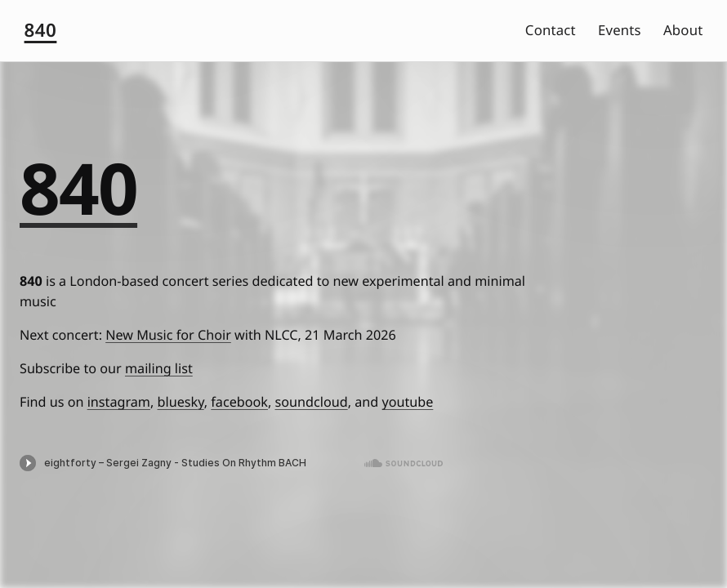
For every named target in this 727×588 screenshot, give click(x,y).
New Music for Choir (168, 335)
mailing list (159, 368)
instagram (119, 402)
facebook (239, 402)
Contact (551, 30)
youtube (407, 402)
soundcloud (312, 402)
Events (620, 30)
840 (41, 30)
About (683, 30)
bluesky (181, 402)
